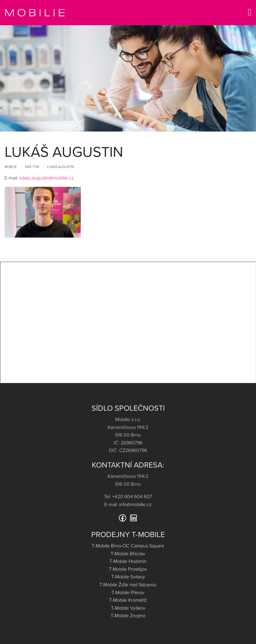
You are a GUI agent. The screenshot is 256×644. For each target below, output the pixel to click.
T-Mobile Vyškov (128, 608)
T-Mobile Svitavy (128, 577)
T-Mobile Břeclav (128, 553)
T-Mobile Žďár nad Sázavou (128, 584)
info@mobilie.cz (135, 504)
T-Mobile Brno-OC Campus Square (128, 546)
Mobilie (11, 167)
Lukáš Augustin (61, 167)
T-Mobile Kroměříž (128, 600)
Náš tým (32, 167)
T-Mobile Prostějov (128, 569)
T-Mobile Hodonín (128, 561)
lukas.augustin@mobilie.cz (47, 178)
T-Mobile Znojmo (128, 615)
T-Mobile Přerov (128, 592)
